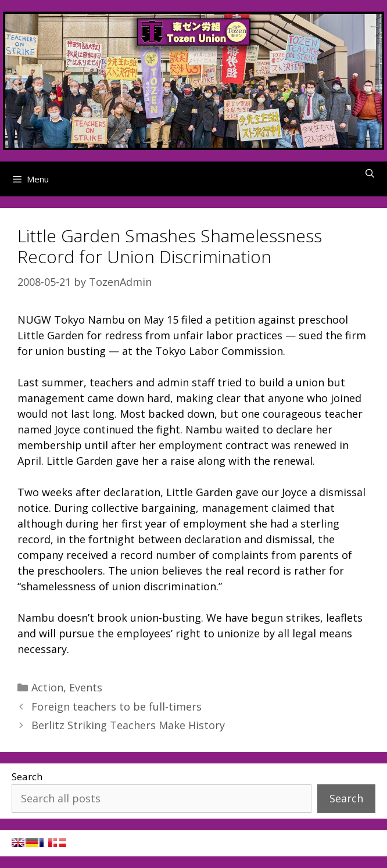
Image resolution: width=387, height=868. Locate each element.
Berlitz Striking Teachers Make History (128, 725)
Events (86, 687)
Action (47, 687)
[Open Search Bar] (370, 173)
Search (27, 776)
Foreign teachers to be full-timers (117, 706)
